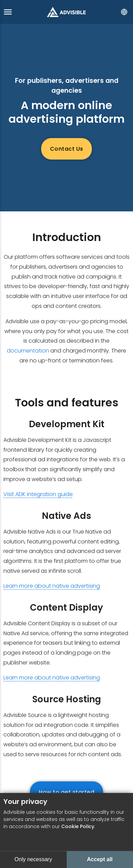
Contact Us (67, 149)
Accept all (100, 859)
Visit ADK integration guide (38, 494)
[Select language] (124, 12)
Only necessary (33, 859)
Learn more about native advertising (52, 586)
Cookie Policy (78, 826)
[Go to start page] (66, 12)
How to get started (66, 792)
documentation (28, 351)
